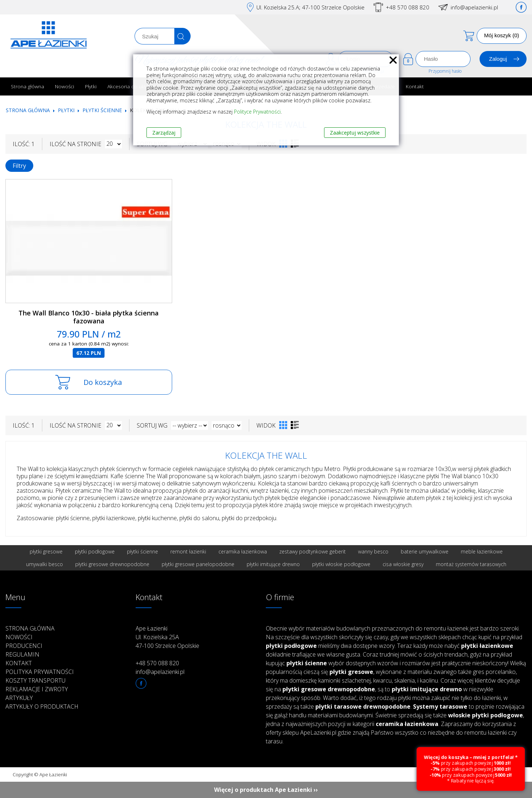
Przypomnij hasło (445, 71)
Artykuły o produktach (42, 706)
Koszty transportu (35, 680)
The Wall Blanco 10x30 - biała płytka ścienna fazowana (89, 317)
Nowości (65, 86)
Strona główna (27, 86)
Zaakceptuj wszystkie (355, 133)
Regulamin (22, 654)
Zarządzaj (164, 133)
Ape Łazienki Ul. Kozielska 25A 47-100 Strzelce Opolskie (167, 637)
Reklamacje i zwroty (37, 689)
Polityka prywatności (40, 672)
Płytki (91, 86)
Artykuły (19, 698)
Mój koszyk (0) (502, 35)
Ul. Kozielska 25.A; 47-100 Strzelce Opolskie (310, 7)
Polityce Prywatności (257, 112)
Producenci (24, 646)
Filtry (19, 166)
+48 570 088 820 (408, 7)
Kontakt (415, 86)
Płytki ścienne (102, 110)
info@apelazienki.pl (474, 7)
